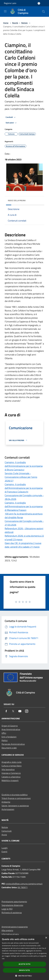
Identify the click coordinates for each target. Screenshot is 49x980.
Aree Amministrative (11, 729)
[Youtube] (20, 711)
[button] (24, 976)
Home (6, 23)
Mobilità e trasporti (10, 780)
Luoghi (5, 848)
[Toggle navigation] (5, 11)
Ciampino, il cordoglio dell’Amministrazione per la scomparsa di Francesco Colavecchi (24, 488)
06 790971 (23, 887)
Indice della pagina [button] (17, 200)
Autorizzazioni (8, 809)
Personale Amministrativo (13, 744)
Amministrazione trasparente (15, 927)
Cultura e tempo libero (11, 766)
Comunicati (7, 831)
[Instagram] (27, 711)
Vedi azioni (11, 123)
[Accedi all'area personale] (39, 3)
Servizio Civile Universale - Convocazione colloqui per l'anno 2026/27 (21, 477)
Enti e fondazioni (9, 737)
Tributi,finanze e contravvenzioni (16, 798)
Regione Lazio (10, 3)
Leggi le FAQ (7, 909)
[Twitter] (13, 711)
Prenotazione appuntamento (14, 902)
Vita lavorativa (8, 769)
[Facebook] (6, 711)
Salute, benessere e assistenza (15, 806)
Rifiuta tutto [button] (24, 970)
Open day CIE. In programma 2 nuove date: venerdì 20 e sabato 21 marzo (23, 545)
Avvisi (4, 835)
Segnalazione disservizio (12, 905)
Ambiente (6, 802)
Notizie (24, 23)
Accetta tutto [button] (24, 964)
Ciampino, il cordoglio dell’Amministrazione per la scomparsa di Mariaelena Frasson (24, 506)
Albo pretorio (7, 930)
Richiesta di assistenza (12, 913)
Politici (5, 740)
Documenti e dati (9, 748)
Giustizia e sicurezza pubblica (15, 795)
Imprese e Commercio (11, 773)
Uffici (4, 733)
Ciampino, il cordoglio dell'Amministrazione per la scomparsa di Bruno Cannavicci (24, 466)
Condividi (11, 117)
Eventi (4, 852)
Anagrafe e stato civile (11, 762)
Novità (15, 23)
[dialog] (24, 957)
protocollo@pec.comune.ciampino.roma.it (24, 884)
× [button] (46, 938)
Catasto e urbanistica (11, 777)
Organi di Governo (10, 726)
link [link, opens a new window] (3, 959)
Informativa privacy (10, 934)
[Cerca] (44, 12)
